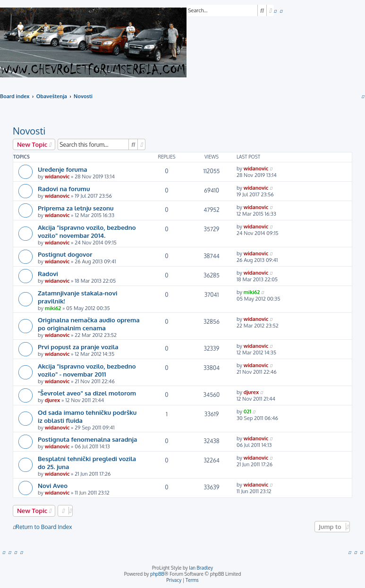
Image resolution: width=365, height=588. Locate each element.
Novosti (29, 131)
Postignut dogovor (65, 254)
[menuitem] (275, 11)
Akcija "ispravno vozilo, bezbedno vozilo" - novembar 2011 (87, 370)
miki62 (53, 308)
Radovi (48, 273)
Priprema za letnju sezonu (76, 208)
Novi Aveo (53, 485)
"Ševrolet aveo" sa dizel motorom (87, 393)
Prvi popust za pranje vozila (78, 347)
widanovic (57, 176)
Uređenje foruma (63, 169)
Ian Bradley (201, 568)
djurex (52, 400)
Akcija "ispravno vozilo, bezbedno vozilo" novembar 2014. (87, 231)
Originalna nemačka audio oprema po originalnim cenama (89, 324)
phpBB (157, 574)
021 (247, 412)
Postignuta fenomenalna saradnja (87, 439)
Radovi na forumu (64, 189)
